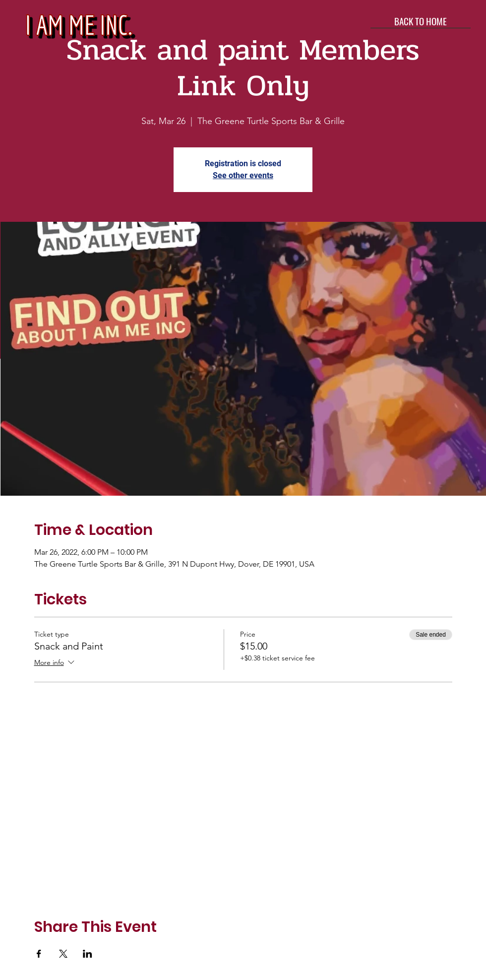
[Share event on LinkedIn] (88, 954)
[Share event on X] (63, 954)
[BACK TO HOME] (421, 21)
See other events (243, 175)
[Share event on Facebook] (39, 954)
